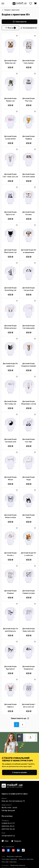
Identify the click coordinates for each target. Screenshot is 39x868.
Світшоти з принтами (26, 859)
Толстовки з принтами (9, 859)
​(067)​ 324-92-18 (8, 829)
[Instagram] (3, 850)
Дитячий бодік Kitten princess (10, 327)
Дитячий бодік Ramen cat (10, 100)
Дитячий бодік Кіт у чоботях (29, 554)
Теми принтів (20, 22)
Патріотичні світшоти (18, 865)
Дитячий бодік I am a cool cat (29, 706)
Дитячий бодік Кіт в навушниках (29, 251)
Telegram (16, 841)
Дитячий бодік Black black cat (10, 251)
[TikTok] (23, 850)
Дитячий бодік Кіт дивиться (10, 365)
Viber (5, 841)
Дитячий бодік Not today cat (10, 403)
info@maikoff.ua (8, 836)
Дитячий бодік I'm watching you (10, 630)
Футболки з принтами (14, 856)
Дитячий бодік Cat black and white (10, 441)
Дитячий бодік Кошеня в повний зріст (29, 365)
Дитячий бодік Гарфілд (29, 137)
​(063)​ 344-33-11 (8, 826)
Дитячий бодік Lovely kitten (10, 137)
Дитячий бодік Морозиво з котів (29, 403)
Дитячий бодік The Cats (29, 100)
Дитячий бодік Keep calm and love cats (29, 630)
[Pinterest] (13, 850)
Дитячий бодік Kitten (29, 516)
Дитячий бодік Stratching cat (10, 289)
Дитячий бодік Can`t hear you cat (10, 175)
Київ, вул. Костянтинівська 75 (13, 801)
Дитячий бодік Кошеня (10, 592)
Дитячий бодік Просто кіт (10, 213)
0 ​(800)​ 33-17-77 (8, 823)
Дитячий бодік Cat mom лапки (29, 175)
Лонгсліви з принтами (9, 862)
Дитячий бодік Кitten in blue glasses (10, 516)
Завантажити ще (20, 718)
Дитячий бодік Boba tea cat (10, 62)
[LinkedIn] (18, 850)
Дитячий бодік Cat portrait (29, 289)
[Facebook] (8, 850)
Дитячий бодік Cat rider (29, 440)
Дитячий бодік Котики (29, 213)
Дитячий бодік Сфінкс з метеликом (10, 706)
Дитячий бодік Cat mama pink (29, 327)
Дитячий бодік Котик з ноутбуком (10, 554)
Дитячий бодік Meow (10, 478)
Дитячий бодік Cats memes (29, 62)
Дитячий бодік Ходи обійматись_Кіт (29, 478)
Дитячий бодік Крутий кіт (10, 668)
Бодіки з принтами (12, 10)
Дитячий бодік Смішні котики (29, 592)
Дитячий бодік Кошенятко (29, 668)
